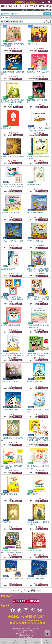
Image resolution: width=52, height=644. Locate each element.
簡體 (26, 6)
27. (10, 410)
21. (11, 325)
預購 (4, 26)
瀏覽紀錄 (36, 641)
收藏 (26, 641)
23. (13, 355)
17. (8, 269)
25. (11, 381)
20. (39, 299)
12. (34, 185)
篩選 (47, 14)
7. (6, 128)
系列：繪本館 (5, 17)
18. (38, 271)
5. (13, 102)
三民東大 (34, 6)
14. (35, 213)
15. (12, 241)
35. (7, 522)
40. (36, 578)
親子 (48, 6)
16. (35, 241)
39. (12, 578)
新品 (10, 6)
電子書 (42, 6)
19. (13, 299)
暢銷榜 (4, 6)
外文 (21, 6)
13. (11, 213)
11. (13, 187)
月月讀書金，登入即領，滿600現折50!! (42, 10)
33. (9, 494)
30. (38, 440)
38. (34, 550)
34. (32, 494)
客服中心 (16, 641)
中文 (16, 6)
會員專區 (47, 641)
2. (32, 44)
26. (36, 381)
